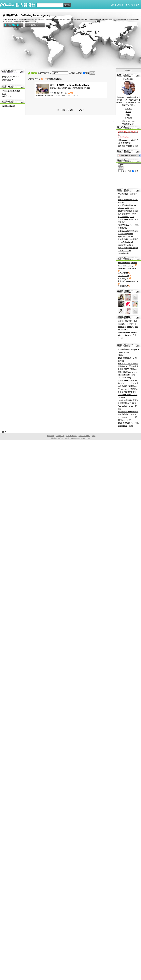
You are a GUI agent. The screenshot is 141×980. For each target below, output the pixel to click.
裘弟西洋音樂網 (9, 106)
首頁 (3, 80)
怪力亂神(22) (123, 273)
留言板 (128, 112)
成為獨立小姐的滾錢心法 (128, 146)
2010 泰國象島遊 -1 (126, 358)
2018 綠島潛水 (124, 253)
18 (122, 338)
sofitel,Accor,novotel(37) (128, 268)
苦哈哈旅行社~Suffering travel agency (27, 15)
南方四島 (129, 321)
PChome (130, 5)
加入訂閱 (8, 96)
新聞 (112, 5)
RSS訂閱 (8, 91)
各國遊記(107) (124, 279)
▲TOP (81, 110)
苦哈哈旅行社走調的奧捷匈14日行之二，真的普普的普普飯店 (128, 383)
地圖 (128, 115)
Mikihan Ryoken (60, 93)
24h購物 (120, 5)
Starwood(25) (123, 276)
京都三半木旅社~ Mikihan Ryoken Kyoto (70, 85)
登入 (138, 5)
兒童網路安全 (71, 436)
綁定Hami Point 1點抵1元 (128, 140)
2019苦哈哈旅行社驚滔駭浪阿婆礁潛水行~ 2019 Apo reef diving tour (128, 214)
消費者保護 (60, 436)
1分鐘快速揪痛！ (125, 143)
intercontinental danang (127, 332)
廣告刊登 (50, 436)
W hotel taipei (123, 389)
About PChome (84, 436)
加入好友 (128, 118)
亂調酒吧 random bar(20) (128, 281)
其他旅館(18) (123, 286)
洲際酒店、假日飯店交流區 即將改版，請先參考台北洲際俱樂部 (128, 366)
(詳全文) (87, 88)
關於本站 (128, 109)
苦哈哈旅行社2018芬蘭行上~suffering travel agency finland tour (128, 242)
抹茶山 (121, 321)
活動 (9, 80)
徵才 (94, 436)
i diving (130, 327)
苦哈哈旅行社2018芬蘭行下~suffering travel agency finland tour (128, 234)
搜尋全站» (57, 79)
